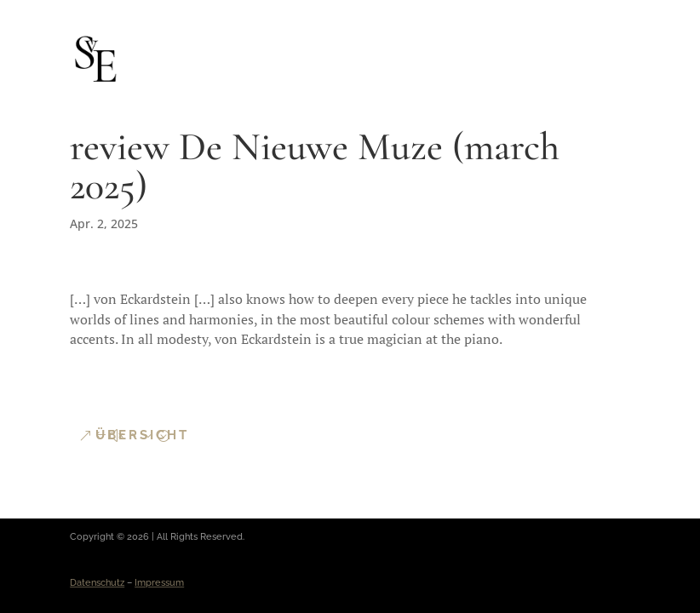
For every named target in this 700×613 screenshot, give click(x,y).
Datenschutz (97, 583)
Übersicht (142, 435)
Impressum (159, 583)
